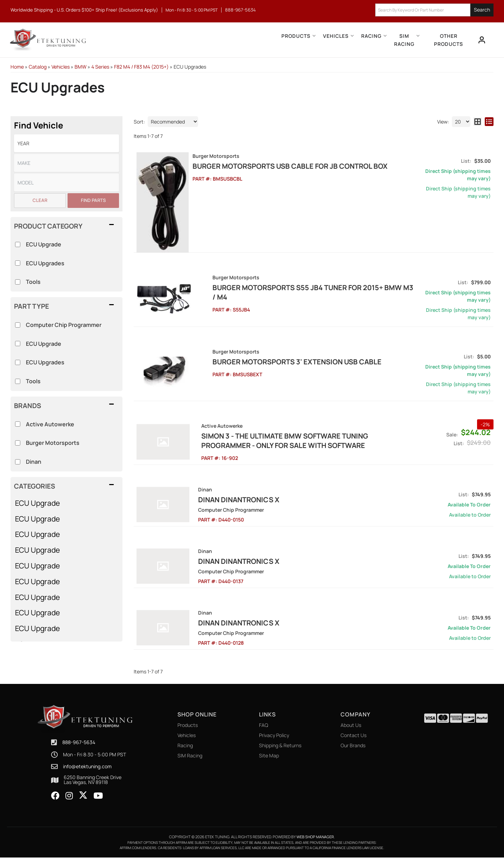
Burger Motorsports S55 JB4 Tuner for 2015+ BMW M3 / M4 (303, 291)
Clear (40, 200)
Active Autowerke (50, 424)
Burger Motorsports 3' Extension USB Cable (279, 365)
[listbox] (66, 143)
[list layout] (489, 122)
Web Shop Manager (315, 840)
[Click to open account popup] (482, 40)
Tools (33, 381)
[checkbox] (18, 424)
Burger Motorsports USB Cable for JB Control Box (292, 166)
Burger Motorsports (53, 443)
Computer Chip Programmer (64, 325)
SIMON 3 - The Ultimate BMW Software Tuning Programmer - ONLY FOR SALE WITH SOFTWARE (303, 444)
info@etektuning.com (87, 770)
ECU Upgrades (45, 362)
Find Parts (93, 200)
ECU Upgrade (37, 503)
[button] (434, 10)
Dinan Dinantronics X (235, 503)
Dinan (34, 462)
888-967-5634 (79, 746)
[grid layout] (478, 122)
